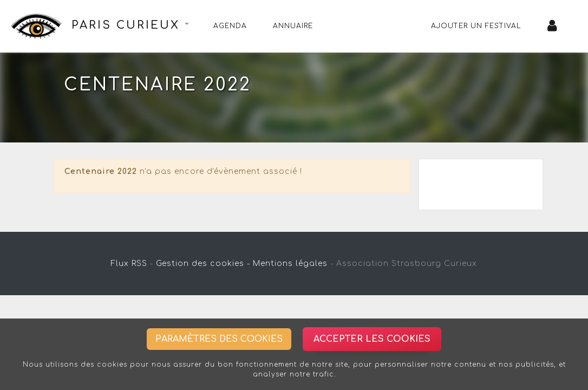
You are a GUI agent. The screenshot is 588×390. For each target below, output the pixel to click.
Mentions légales (290, 264)
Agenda (230, 26)
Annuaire (293, 26)
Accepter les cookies (372, 339)
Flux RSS (129, 264)
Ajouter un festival (476, 26)
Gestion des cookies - (203, 264)
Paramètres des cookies (219, 339)
